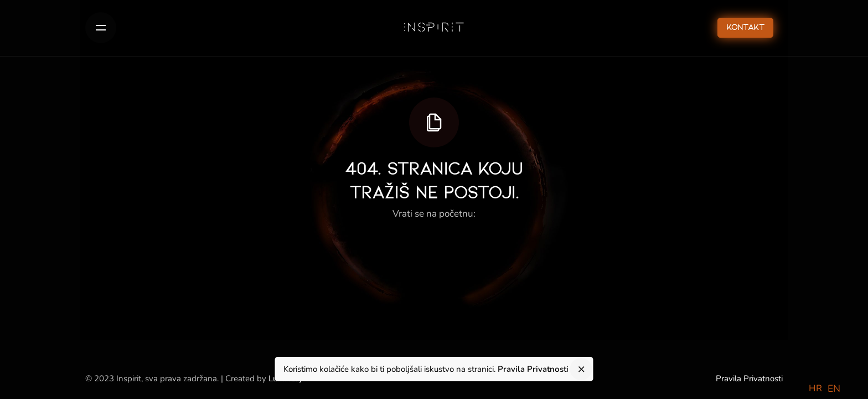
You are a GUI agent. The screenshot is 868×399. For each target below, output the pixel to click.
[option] (834, 389)
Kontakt (745, 28)
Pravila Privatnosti (749, 378)
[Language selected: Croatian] (827, 388)
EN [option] (834, 388)
